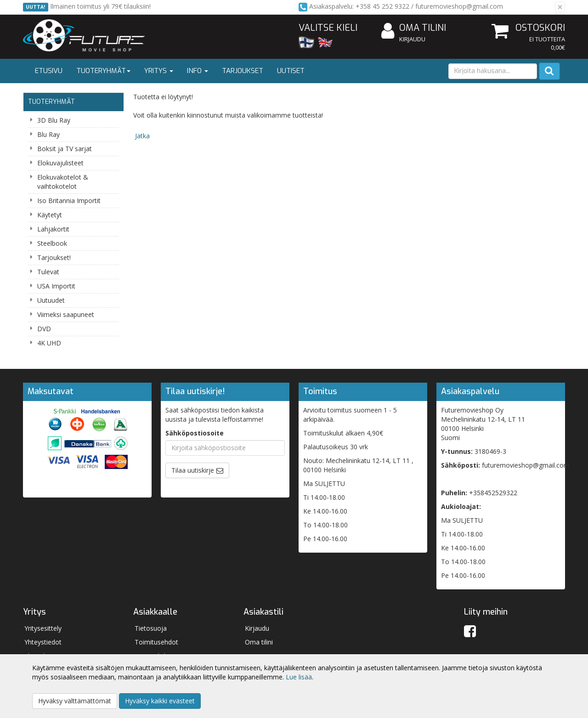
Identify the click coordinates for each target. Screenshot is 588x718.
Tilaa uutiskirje (193, 470)
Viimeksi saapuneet (66, 314)
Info (198, 71)
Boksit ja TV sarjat (65, 149)
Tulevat (48, 272)
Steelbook (52, 243)
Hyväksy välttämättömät (75, 701)
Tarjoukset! (54, 257)
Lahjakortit (53, 229)
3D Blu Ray (54, 120)
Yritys (159, 71)
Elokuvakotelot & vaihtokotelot (63, 182)
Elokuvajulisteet (60, 163)
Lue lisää (299, 677)
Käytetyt (50, 215)
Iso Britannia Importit (69, 201)
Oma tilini (414, 28)
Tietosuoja (151, 628)
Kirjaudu (412, 39)
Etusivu (49, 71)
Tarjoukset (243, 71)
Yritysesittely (43, 628)
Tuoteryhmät (103, 71)
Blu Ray (48, 134)
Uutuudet (51, 300)
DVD (44, 329)
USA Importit (56, 286)
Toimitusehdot (156, 642)
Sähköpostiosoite (195, 433)
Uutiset (291, 71)
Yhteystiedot (43, 642)
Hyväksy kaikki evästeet (160, 701)
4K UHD (49, 343)
